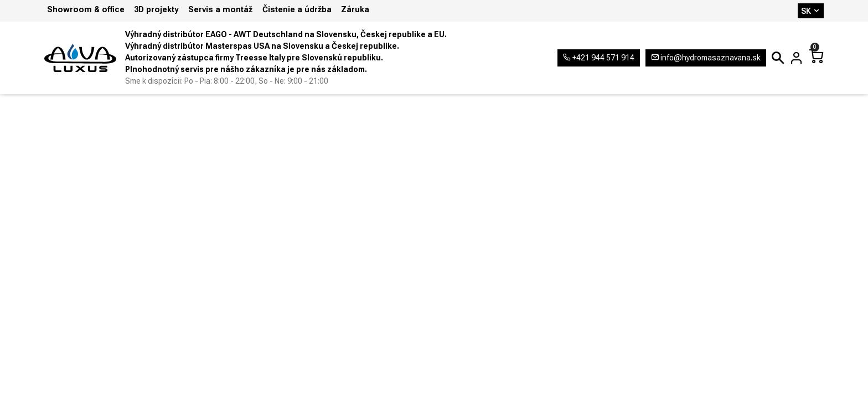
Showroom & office (86, 10)
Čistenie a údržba (297, 10)
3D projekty (156, 10)
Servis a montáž (220, 10)
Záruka (355, 10)
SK (811, 11)
